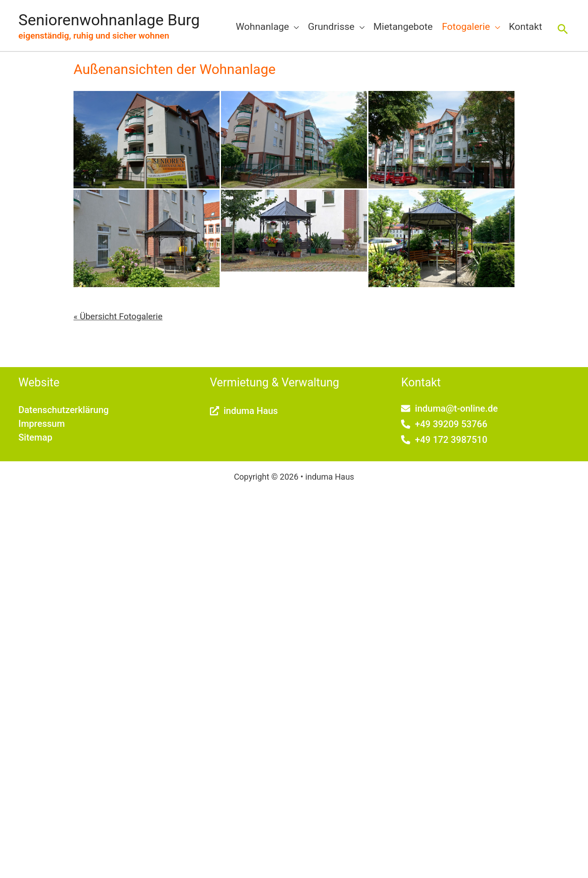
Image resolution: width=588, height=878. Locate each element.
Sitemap (35, 437)
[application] (294, 27)
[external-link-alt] (244, 411)
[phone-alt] (444, 424)
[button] (563, 29)
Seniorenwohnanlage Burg (109, 20)
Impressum (42, 424)
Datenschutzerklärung (64, 410)
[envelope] (449, 408)
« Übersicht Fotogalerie (118, 316)
